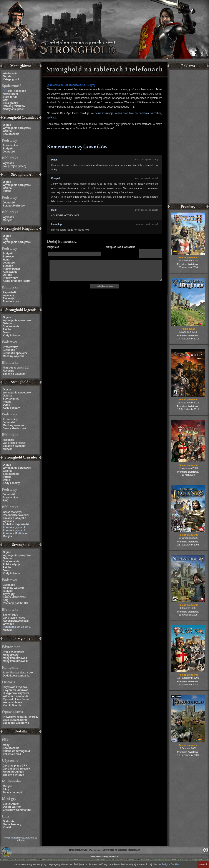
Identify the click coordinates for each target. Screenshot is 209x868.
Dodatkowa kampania (16, 676)
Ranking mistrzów (14, 106)
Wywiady (8, 163)
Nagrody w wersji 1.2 (16, 368)
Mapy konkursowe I (15, 658)
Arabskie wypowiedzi (16, 524)
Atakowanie (10, 272)
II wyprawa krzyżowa (16, 690)
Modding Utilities (13, 772)
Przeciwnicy (10, 146)
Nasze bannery (12, 824)
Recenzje (8, 298)
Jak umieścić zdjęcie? (16, 769)
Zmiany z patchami (14, 374)
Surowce (8, 257)
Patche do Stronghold (16, 751)
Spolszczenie (11, 134)
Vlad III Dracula (12, 705)
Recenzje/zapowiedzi (16, 621)
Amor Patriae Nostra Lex (18, 673)
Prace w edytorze (13, 652)
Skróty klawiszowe (14, 428)
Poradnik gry (11, 301)
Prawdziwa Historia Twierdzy (21, 717)
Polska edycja (11, 564)
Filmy (6, 789)
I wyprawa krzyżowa (15, 687)
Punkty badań (11, 269)
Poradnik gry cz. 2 (14, 530)
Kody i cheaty (11, 336)
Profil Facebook (16, 91)
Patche (7, 191)
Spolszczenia (11, 748)
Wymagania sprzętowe (17, 128)
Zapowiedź (9, 292)
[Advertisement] (188, 137)
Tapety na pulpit (13, 792)
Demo (6, 332)
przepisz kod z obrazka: (120, 247)
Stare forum (10, 97)
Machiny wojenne (14, 356)
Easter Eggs (10, 615)
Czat (6, 100)
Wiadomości (11, 73)
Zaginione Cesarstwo (16, 723)
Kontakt (8, 827)
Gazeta (7, 76)
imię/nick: (53, 247)
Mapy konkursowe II (15, 661)
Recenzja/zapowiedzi (16, 515)
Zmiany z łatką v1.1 (15, 518)
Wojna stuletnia (12, 702)
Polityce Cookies (170, 864)
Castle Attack (11, 804)
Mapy (6, 745)
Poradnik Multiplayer (16, 533)
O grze (7, 125)
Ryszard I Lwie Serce (16, 699)
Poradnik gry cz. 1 (14, 527)
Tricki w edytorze (13, 775)
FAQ (6, 239)
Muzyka (7, 220)
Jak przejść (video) (14, 166)
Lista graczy (10, 103)
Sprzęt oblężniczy (14, 206)
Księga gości (11, 79)
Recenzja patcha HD (15, 603)
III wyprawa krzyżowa (16, 693)
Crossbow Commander (17, 810)
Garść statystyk (12, 512)
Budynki (8, 149)
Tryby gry (9, 594)
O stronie (9, 821)
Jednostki (9, 152)
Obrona (7, 275)
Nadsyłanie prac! (13, 109)
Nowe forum (10, 94)
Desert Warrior (12, 807)
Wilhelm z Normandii (16, 696)
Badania (8, 266)
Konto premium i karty (17, 281)
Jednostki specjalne (15, 353)
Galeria (7, 131)
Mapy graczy (11, 655)
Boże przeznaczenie (15, 720)
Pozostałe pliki (12, 754)
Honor (7, 260)
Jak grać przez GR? (15, 766)
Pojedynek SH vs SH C (17, 627)
